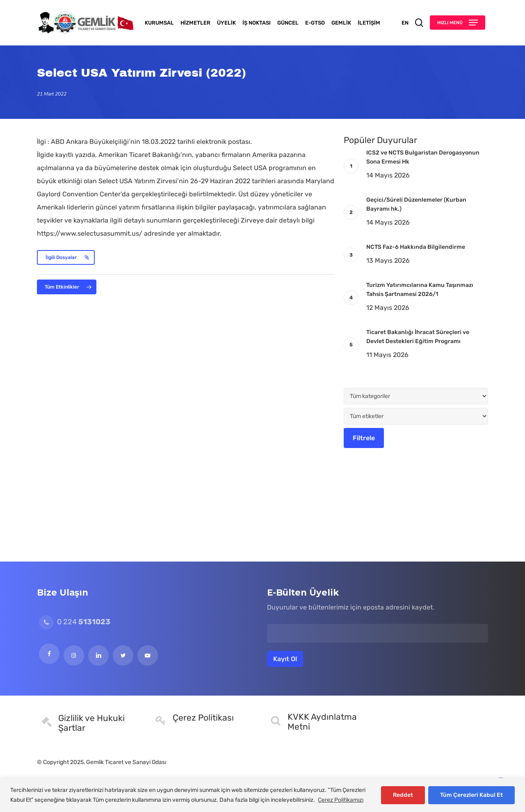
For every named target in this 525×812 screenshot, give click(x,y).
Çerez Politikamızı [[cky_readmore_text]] (341, 800)
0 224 (75, 622)
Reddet (403, 795)
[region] (262, 795)
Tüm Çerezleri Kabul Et (471, 795)
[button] (458, 23)
